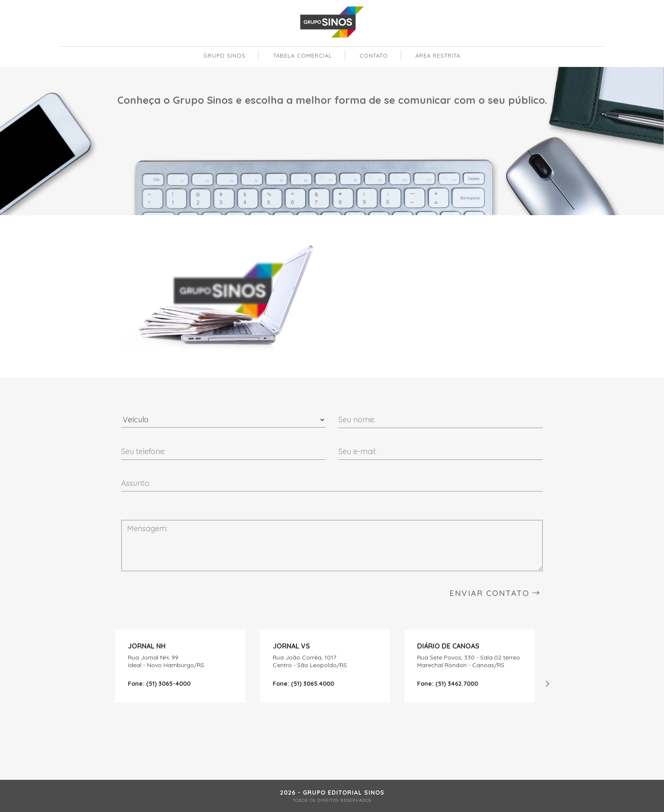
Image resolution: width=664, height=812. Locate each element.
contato (374, 55)
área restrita (438, 55)
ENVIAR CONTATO (495, 593)
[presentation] (548, 684)
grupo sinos (224, 55)
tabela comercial (303, 55)
